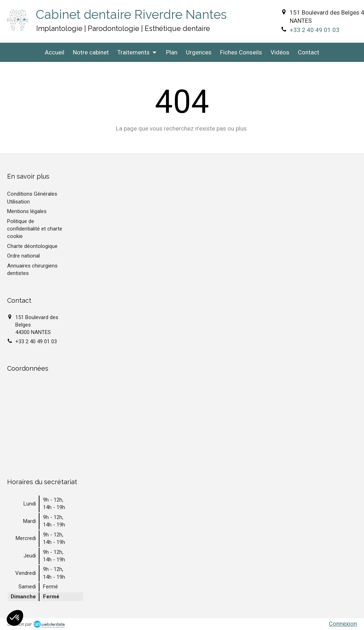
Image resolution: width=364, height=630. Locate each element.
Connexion (343, 624)
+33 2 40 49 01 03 (315, 30)
